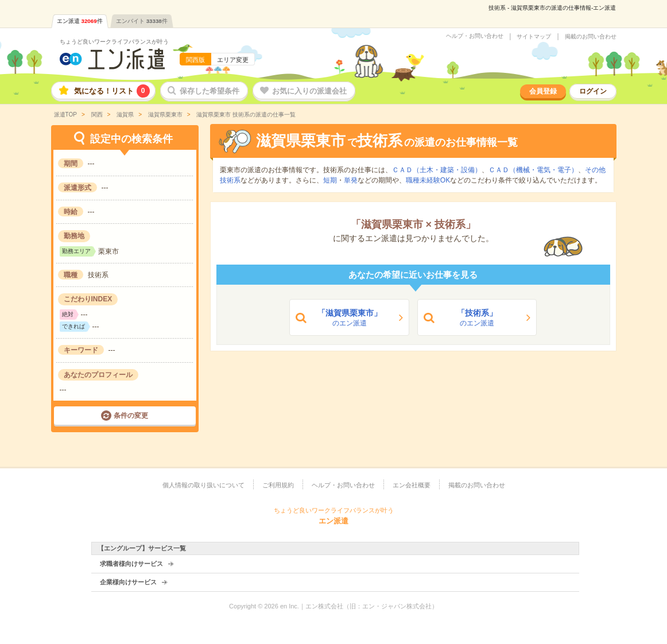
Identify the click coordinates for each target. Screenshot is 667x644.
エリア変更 (233, 60)
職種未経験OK (428, 180)
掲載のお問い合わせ (591, 37)
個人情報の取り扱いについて (203, 485)
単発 (351, 180)
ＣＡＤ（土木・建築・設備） (437, 170)
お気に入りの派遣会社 (309, 91)
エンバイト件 (142, 21)
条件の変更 (131, 416)
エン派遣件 (80, 21)
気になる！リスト (112, 91)
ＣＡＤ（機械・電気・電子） (533, 170)
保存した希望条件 (210, 91)
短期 (330, 180)
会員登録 (543, 91)
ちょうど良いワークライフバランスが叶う (114, 42)
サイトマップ (534, 37)
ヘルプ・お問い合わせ (475, 36)
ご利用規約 (278, 485)
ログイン (593, 91)
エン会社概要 (412, 485)
